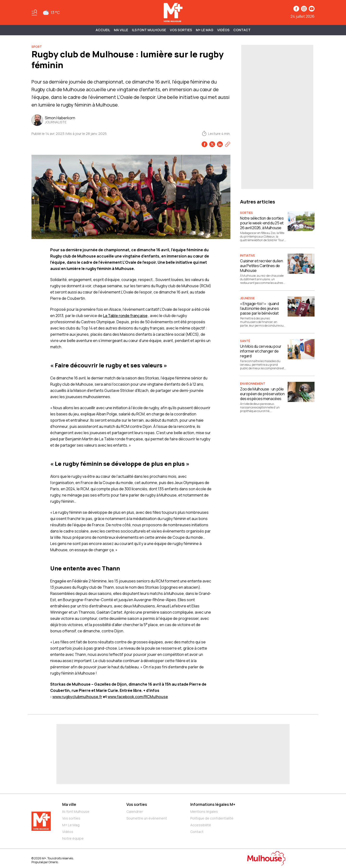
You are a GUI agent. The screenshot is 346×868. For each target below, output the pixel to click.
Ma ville (69, 804)
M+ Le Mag (205, 30)
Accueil (103, 30)
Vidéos (223, 30)
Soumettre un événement (147, 818)
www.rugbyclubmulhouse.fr (77, 697)
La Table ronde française (125, 316)
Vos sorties (181, 30)
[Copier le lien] (228, 144)
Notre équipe (73, 838)
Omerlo (53, 862)
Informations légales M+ (213, 804)
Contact (242, 30)
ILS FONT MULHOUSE (149, 30)
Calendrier (135, 811)
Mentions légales (204, 811)
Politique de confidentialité (212, 818)
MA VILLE (121, 30)
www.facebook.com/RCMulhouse (138, 697)
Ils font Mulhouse (76, 811)
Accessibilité (201, 825)
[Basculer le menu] (34, 12)
